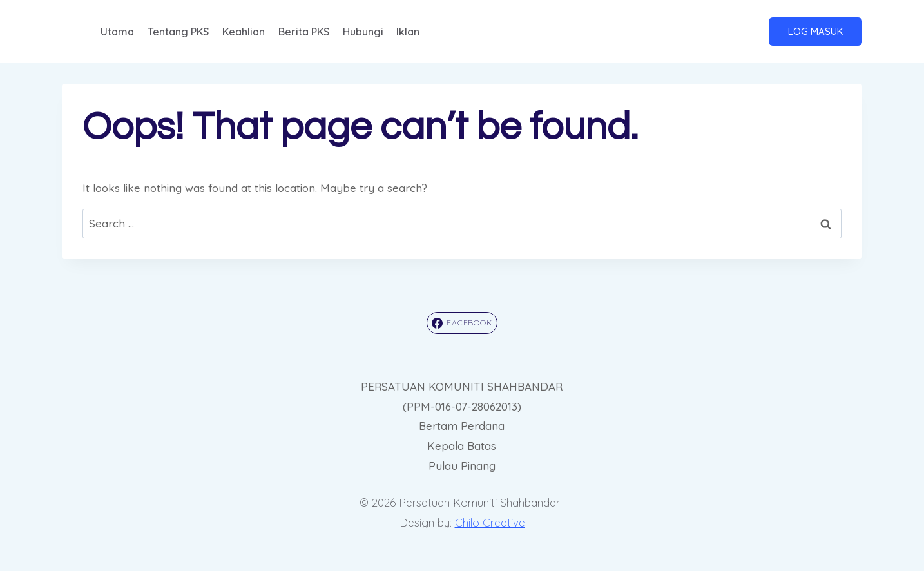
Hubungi (363, 32)
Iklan (408, 32)
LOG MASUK (815, 31)
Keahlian (244, 32)
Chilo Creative (490, 522)
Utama (117, 32)
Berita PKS (304, 32)
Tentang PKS (178, 32)
